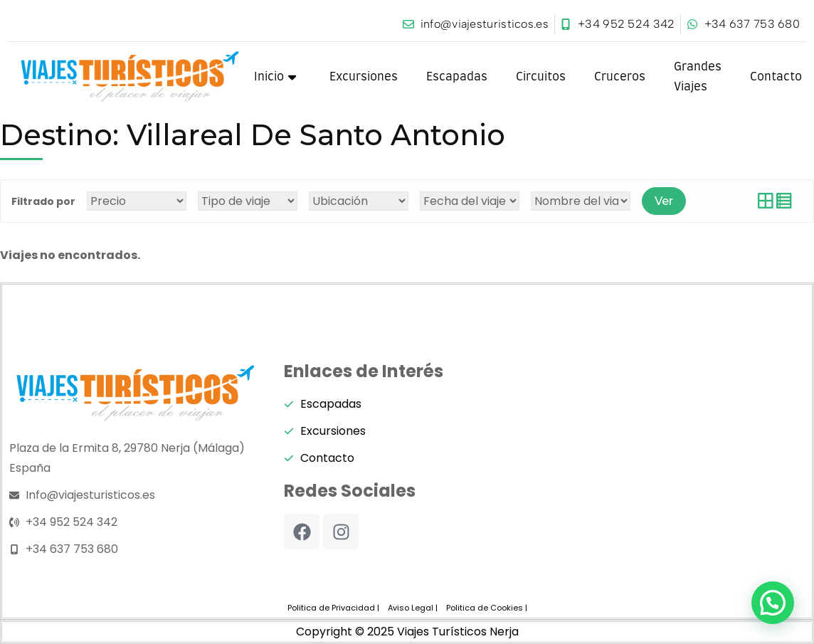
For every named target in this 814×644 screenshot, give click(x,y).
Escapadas (457, 77)
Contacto (776, 77)
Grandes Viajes (698, 77)
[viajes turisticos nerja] (682, 470)
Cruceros (620, 77)
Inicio (275, 77)
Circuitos (541, 77)
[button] (773, 603)
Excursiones (364, 77)
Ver (664, 201)
